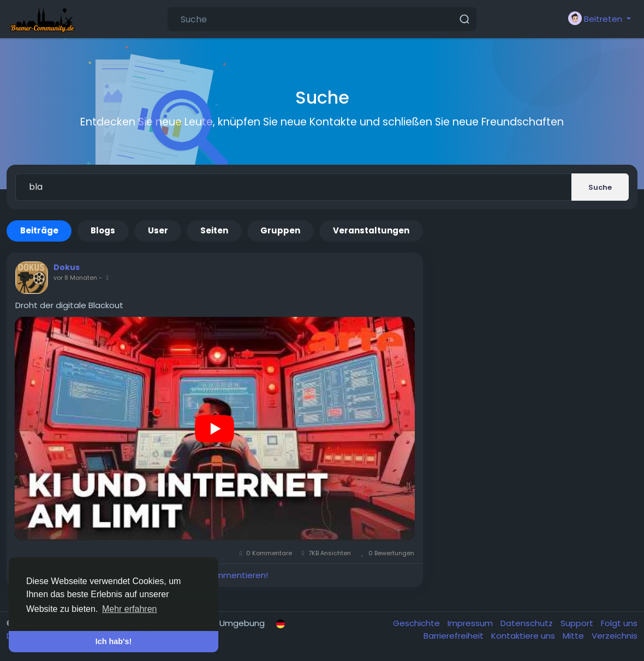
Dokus (67, 267)
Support (578, 623)
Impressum (471, 623)
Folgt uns (619, 623)
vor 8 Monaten (75, 278)
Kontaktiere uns (524, 636)
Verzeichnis (615, 636)
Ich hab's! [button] (114, 641)
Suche (600, 187)
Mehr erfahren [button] (130, 609)
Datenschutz (528, 623)
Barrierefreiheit (455, 636)
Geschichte (418, 623)
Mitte (574, 636)
